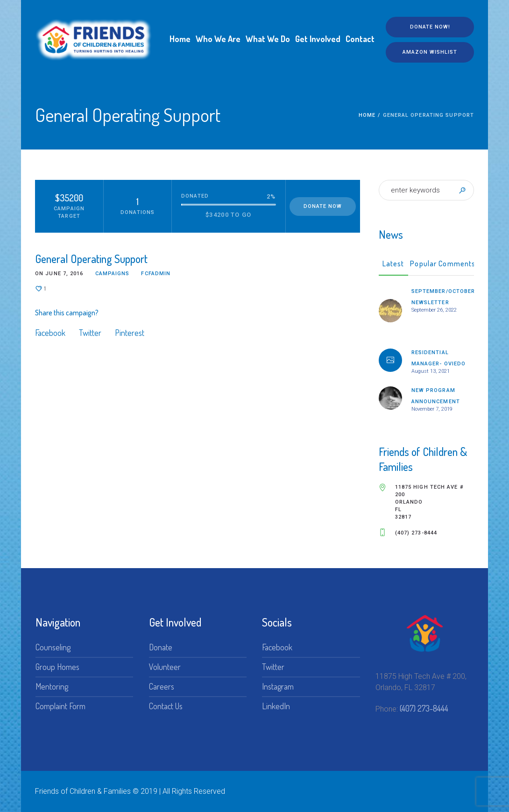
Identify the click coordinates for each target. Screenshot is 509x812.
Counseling (53, 647)
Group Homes (57, 667)
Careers (162, 686)
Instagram (278, 686)
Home (367, 115)
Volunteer (165, 667)
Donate (161, 647)
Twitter (90, 333)
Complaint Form (60, 706)
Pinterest (130, 333)
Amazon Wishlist (430, 52)
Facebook (50, 333)
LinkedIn (276, 706)
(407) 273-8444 (424, 708)
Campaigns (113, 274)
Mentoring (52, 686)
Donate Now (323, 206)
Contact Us (166, 706)
